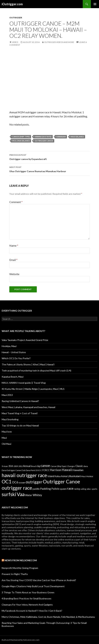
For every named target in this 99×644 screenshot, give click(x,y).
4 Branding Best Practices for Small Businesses (27, 598)
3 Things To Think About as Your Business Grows (28, 592)
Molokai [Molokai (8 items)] (90, 476)
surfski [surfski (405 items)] (9, 494)
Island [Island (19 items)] (51, 476)
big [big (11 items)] (39, 466)
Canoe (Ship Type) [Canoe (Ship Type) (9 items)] (58, 466)
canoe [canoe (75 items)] (45, 465)
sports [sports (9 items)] (94, 489)
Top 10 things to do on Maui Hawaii (20, 425)
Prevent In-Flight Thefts (15, 574)
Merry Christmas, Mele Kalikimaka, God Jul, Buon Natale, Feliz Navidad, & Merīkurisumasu (48, 617)
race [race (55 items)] (70, 488)
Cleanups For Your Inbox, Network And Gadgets (27, 605)
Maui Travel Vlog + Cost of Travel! (20, 413)
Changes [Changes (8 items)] (71, 466)
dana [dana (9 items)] (86, 466)
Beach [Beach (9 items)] (34, 466)
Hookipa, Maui (9, 346)
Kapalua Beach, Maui (13, 377)
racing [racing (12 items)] (77, 489)
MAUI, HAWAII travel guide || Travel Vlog (24, 383)
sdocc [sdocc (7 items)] (89, 489)
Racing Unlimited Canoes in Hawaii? (20, 401)
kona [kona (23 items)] (64, 476)
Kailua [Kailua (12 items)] (58, 476)
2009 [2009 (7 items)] (16, 466)
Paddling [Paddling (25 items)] (46, 489)
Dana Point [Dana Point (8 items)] (30, 470)
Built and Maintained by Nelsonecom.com (21, 640)
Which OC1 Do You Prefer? (16, 358)
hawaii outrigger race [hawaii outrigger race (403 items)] (24, 475)
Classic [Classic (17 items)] (79, 466)
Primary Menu (95, 4)
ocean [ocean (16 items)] (22, 482)
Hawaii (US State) (43, 137)
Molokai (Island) (21, 141)
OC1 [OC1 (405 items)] (7, 481)
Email (13, 260)
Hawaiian (61, 137)
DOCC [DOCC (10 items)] (39, 470)
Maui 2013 (7, 395)
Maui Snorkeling (10, 419)
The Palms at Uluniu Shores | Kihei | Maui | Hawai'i (28, 364)
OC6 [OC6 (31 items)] (15, 482)
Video (15, 42)
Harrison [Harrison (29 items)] (56, 470)
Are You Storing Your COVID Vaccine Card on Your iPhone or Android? (39, 580)
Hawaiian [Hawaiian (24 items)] (78, 470)
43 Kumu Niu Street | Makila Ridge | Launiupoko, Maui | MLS (33, 389)
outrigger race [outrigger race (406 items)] (17, 488)
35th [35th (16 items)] (11, 466)
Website (14, 274)
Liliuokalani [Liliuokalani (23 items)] (74, 476)
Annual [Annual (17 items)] (27, 466)
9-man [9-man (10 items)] (5, 466)
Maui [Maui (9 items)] (83, 476)
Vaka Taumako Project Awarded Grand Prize (25, 340)
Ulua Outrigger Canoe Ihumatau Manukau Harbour (49, 169)
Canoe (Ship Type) (21, 137)
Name (14, 246)
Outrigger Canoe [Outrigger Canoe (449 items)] (61, 481)
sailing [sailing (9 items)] (83, 489)
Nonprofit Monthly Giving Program (20, 568)
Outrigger (16, 18)
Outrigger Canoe (44, 141)
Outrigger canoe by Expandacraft (49, 157)
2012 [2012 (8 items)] (21, 466)
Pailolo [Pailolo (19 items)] (55, 489)
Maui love (7, 432)
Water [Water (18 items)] (29, 495)
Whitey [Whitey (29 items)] (37, 495)
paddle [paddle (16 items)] (36, 489)
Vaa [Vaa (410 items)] (21, 494)
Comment (16, 202)
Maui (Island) (77, 137)
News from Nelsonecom (21, 560)
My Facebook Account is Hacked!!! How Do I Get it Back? (32, 611)
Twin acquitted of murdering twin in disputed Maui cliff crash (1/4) (36, 371)
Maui (4, 438)
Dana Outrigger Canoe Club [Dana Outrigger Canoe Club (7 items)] (13, 470)
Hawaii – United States (14, 352)
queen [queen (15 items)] (63, 489)
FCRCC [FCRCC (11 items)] (46, 470)
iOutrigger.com (12, 4)
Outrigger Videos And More (59, 42)
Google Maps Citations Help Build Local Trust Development (33, 586)
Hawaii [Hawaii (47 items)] (67, 470)
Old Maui (6, 444)
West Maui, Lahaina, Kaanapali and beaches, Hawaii (28, 407)
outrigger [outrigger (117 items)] (34, 482)
